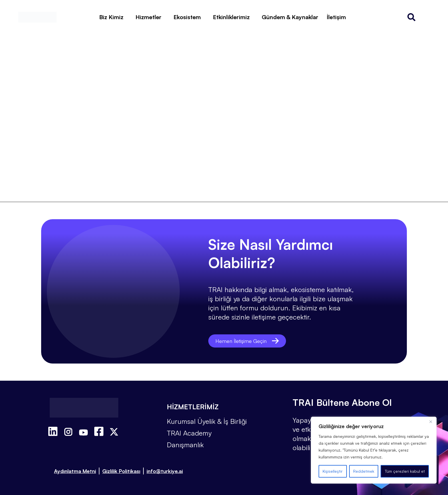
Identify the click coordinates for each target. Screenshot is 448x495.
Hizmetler (148, 17)
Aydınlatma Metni (75, 471)
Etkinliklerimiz (231, 17)
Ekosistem (187, 17)
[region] (374, 450)
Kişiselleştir (333, 471)
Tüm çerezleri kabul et (405, 471)
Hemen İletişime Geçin (249, 341)
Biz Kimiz (111, 17)
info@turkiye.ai (165, 471)
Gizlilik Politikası (121, 471)
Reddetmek (364, 471)
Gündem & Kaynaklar (290, 17)
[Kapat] (431, 422)
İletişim (336, 17)
